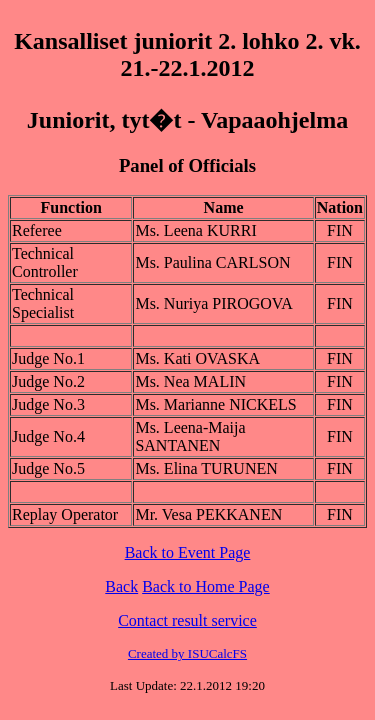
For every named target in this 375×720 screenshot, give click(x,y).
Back (121, 586)
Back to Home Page (206, 586)
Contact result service (187, 620)
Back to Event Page (188, 552)
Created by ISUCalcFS (187, 653)
